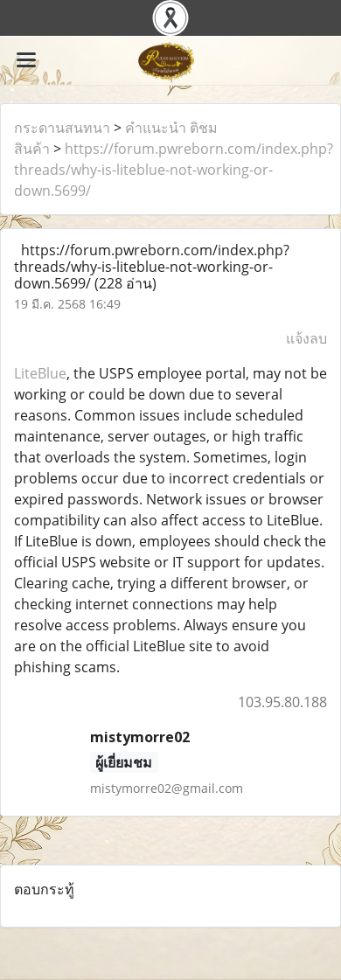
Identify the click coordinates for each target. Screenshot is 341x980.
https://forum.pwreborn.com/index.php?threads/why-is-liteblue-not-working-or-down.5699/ (174, 170)
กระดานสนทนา (62, 128)
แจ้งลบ (306, 338)
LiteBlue (40, 373)
